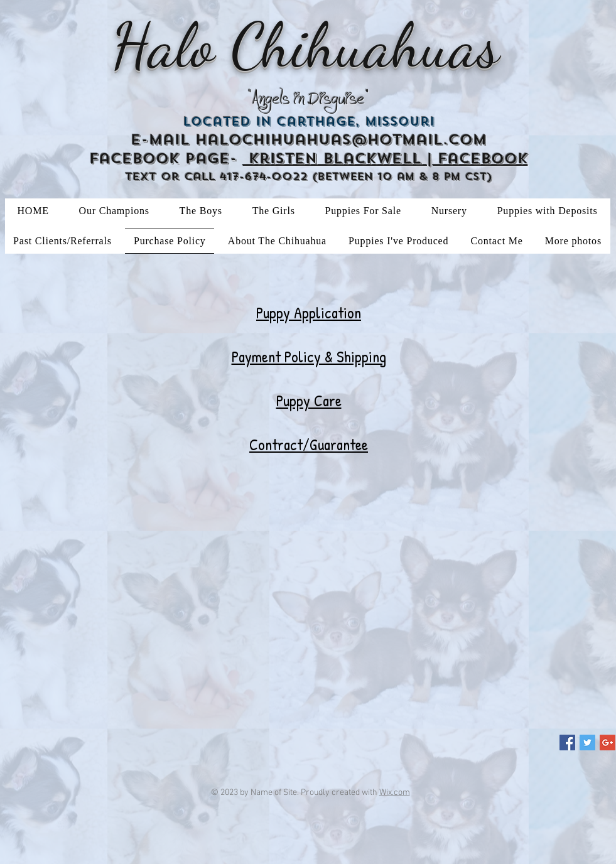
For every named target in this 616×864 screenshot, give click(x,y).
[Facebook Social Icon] (567, 742)
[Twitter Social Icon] (587, 742)
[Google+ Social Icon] (608, 742)
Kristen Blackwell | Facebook (386, 159)
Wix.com (395, 793)
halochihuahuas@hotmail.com (341, 140)
